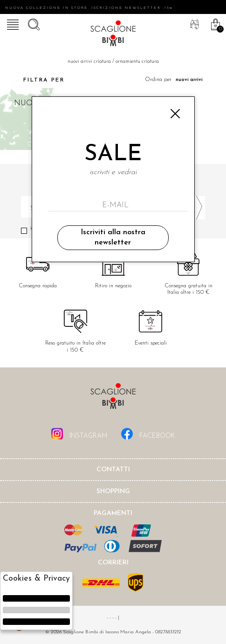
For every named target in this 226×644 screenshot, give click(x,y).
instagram (79, 434)
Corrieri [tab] (113, 563)
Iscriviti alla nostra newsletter (113, 237)
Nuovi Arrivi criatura (89, 62)
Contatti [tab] (113, 470)
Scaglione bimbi (113, 35)
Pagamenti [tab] (113, 513)
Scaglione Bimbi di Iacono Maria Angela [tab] (113, 399)
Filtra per (36, 80)
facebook (148, 434)
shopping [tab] (113, 491)
